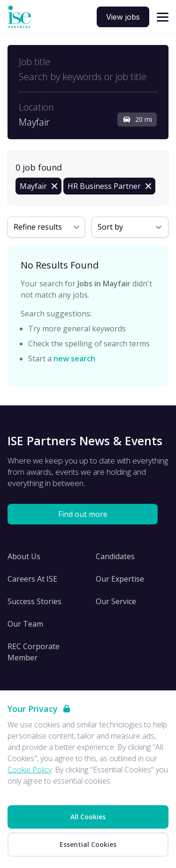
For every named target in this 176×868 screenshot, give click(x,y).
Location (36, 107)
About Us (24, 556)
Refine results (38, 227)
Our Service (116, 601)
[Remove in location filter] (38, 186)
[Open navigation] (163, 17)
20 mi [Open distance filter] (137, 120)
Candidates (115, 556)
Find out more (83, 514)
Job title (34, 62)
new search (74, 359)
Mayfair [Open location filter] (34, 122)
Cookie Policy (30, 770)
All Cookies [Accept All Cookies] (88, 817)
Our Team (25, 624)
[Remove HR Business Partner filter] (109, 186)
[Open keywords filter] (88, 77)
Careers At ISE (32, 579)
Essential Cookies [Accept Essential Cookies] (88, 844)
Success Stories (34, 601)
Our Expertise (120, 579)
